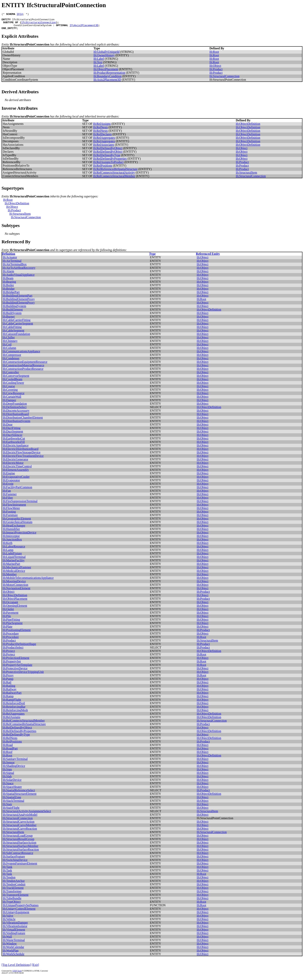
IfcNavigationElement (16, 591)
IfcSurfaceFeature (14, 859)
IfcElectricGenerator (15, 462)
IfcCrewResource (14, 396)
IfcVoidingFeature (14, 936)
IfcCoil (7, 347)
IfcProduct (216, 72)
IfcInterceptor (11, 539)
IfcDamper (9, 403)
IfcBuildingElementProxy (19, 302)
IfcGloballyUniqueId (106, 55)
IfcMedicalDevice (14, 574)
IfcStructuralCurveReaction (20, 831)
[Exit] (35, 968)
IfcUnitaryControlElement (19, 912)
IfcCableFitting (12, 330)
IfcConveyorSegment (16, 379)
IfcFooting (9, 514)
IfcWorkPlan (11, 953)
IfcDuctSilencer (13, 438)
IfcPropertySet (12, 664)
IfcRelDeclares (102, 137)
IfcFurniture (10, 518)
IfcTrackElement (13, 891)
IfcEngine (9, 476)
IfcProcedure (11, 636)
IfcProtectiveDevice (15, 671)
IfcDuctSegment (13, 434)
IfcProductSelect (13, 650)
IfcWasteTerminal (14, 943)
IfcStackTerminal (13, 804)
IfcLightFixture (12, 556)
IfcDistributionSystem (16, 424)
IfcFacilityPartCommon (17, 490)
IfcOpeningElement (15, 609)
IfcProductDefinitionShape (19, 647)
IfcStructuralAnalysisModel (20, 818)
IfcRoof (8, 755)
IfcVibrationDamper (15, 926)
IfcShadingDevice (14, 769)
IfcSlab (7, 779)
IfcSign (7, 772)
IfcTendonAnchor (14, 884)
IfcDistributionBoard (16, 417)
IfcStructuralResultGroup (19, 842)
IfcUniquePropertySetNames (21, 908)
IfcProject (9, 654)
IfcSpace (8, 786)
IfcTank (8, 870)
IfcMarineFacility (14, 563)
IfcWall (7, 939)
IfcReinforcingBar (14, 710)
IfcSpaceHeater (12, 790)
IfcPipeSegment (13, 626)
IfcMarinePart (11, 567)
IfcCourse (9, 389)
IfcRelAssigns (102, 127)
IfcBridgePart (11, 295)
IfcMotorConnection (16, 588)
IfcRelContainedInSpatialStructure (24, 727)
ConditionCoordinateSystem (32, 27)
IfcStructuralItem (246, 175)
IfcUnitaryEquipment (16, 915)
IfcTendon (9, 880)
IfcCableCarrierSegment (18, 326)
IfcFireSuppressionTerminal (20, 504)
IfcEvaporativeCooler (16, 480)
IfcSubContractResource (18, 856)
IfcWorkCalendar (13, 950)
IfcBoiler (8, 288)
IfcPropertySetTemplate (18, 668)
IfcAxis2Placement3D (84, 27)
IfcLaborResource (14, 549)
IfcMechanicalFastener (17, 570)
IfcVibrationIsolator (15, 929)
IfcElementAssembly (16, 473)
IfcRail (7, 685)
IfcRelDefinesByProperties (110, 161)
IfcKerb (8, 546)
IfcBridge (9, 292)
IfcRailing (9, 689)
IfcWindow (10, 946)
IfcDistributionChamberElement (23, 420)
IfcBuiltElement (13, 312)
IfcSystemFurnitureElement (20, 866)
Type (152, 257)
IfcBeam (8, 281)
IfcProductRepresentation (109, 76)
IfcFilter (8, 501)
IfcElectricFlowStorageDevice (22, 455)
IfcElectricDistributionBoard (21, 452)
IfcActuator (10, 260)
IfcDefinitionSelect (15, 410)
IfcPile (7, 619)
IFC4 (20, 15)
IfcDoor (8, 427)
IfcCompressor (12, 358)
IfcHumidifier (11, 532)
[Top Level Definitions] (16, 968)
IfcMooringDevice (14, 584)
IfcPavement (11, 615)
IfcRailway (10, 692)
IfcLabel (99, 62)
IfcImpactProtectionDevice (19, 535)
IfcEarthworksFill (14, 445)
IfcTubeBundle (12, 901)
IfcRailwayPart (12, 696)
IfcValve (8, 919)
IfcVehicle (9, 922)
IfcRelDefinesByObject (108, 151)
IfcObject (215, 69)
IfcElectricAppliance (16, 448)
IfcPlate (8, 629)
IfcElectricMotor (13, 466)
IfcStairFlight (11, 811)
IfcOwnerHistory (104, 58)
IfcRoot (214, 55)
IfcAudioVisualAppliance (19, 278)
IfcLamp (8, 553)
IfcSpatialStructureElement (20, 797)
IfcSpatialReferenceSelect (19, 793)
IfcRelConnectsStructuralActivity (114, 175)
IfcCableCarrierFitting (17, 323)
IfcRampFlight (12, 703)
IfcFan (7, 494)
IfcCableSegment (13, 333)
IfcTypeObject (12, 905)
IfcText (98, 65)
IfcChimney (10, 344)
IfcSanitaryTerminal (15, 762)
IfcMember (10, 577)
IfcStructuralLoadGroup (18, 838)
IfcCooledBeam (13, 382)
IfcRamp (8, 699)
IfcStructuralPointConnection (33, 21)
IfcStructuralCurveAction (19, 825)
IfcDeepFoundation (15, 406)
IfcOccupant (10, 605)
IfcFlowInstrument (14, 508)
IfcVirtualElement (14, 932)
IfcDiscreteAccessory (16, 413)
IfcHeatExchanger (14, 528)
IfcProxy (8, 678)
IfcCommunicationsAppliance (21, 354)
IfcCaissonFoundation (16, 337)
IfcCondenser (11, 361)
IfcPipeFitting (11, 622)
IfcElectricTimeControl (17, 469)
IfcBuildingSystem (14, 309)
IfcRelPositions (103, 168)
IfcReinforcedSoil (14, 706)
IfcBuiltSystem (12, 316)
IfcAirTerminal (12, 264)
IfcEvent (8, 487)
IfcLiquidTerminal (14, 560)
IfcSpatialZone (12, 800)
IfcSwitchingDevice (15, 863)
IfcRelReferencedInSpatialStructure (115, 172)
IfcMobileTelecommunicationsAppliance (28, 581)
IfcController (11, 375)
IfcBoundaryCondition (108, 79)
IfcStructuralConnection (38, 24)
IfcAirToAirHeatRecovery (19, 271)
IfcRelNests (100, 130)
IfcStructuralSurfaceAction (19, 845)
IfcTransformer (12, 894)
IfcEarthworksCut (14, 441)
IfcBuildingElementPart (18, 299)
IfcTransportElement (16, 898)
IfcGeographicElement (17, 521)
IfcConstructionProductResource (23, 372)
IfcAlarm (8, 274)
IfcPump (8, 682)
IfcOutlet (8, 612)
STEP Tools (17, 974)
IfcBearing (9, 285)
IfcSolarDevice (12, 783)
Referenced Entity (208, 257)
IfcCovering (10, 393)
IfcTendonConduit (14, 887)
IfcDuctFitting (12, 431)
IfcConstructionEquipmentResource (25, 365)
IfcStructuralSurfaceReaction (21, 852)
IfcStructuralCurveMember (20, 828)
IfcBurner (9, 319)
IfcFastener (10, 497)
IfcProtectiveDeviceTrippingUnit (23, 675)
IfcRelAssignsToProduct (108, 165)
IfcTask (7, 873)
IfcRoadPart (10, 751)
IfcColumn (9, 351)
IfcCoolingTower (13, 386)
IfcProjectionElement (16, 661)
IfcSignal (8, 776)
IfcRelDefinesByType (107, 158)
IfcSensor (9, 765)
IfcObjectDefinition (248, 127)
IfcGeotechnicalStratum (18, 525)
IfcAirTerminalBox (15, 267)
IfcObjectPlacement (106, 72)
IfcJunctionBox (12, 542)
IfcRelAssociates (104, 148)
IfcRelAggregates (104, 141)
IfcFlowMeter (11, 511)
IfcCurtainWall (12, 400)
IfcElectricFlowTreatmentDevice (23, 459)
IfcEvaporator (11, 483)
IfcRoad (8, 748)
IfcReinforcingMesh (15, 713)
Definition (9, 257)
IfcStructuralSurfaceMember (21, 849)
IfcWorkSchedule (14, 957)
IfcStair (7, 807)
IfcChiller (9, 340)
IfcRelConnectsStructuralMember (114, 179)
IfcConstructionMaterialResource (23, 368)
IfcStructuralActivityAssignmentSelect (27, 814)
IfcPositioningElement (17, 633)
